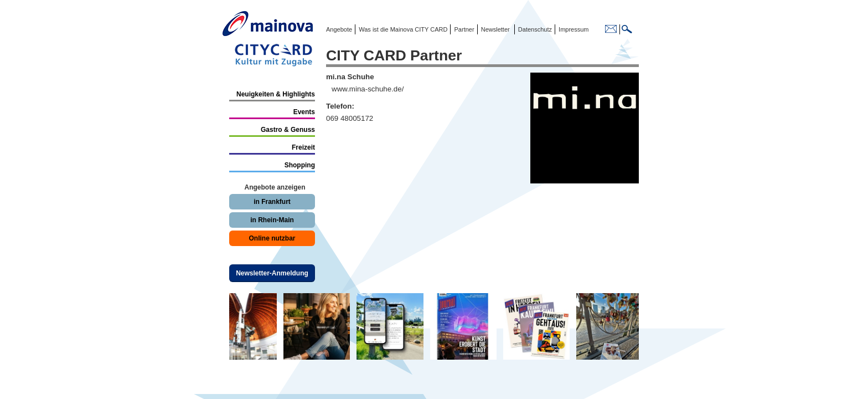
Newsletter (495, 29)
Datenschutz (533, 29)
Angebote (339, 29)
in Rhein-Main (272, 220)
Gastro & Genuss (288, 130)
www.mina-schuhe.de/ (368, 89)
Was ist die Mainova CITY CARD (402, 29)
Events (304, 112)
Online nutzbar (272, 238)
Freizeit (303, 147)
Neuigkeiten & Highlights (276, 94)
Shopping (300, 165)
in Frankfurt (272, 202)
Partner (463, 29)
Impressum (573, 29)
